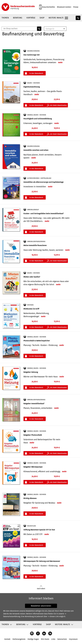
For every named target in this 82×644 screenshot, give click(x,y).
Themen (5, 18)
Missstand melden (64, 7)
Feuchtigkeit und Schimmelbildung (38, 119)
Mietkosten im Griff (31, 309)
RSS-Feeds (45, 639)
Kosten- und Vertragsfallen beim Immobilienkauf (43, 214)
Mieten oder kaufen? (32, 277)
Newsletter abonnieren (41, 606)
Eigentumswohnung (32, 87)
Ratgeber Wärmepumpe (33, 467)
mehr (60, 62)
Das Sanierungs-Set (31, 55)
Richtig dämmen (30, 498)
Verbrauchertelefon (47, 7)
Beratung (18, 18)
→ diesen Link (53, 616)
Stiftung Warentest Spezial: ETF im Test (39, 530)
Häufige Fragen (33, 639)
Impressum (73, 639)
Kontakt (7, 639)
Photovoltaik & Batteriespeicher (37, 341)
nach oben (41, 587)
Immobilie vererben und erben (36, 150)
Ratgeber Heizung (31, 372)
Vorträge (31, 18)
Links (53, 639)
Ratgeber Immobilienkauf (34, 404)
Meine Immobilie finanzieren (35, 245)
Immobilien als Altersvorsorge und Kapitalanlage (44, 182)
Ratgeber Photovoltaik (33, 435)
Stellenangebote (19, 639)
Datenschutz (62, 639)
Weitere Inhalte (56, 18)
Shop (42, 18)
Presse (76, 7)
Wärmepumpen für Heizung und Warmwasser (42, 561)
